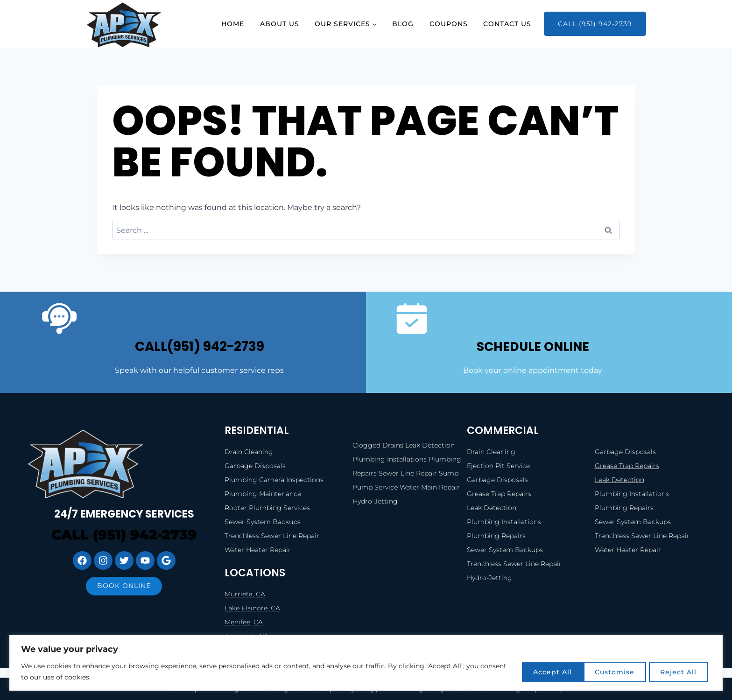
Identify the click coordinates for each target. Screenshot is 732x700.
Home (233, 24)
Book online (124, 586)
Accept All (678, 672)
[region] (366, 663)
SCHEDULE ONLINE (533, 346)
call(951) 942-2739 (199, 346)
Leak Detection (619, 480)
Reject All (610, 672)
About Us (280, 24)
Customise (541, 672)
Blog (403, 24)
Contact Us (507, 24)
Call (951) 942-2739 (595, 24)
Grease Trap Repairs (627, 466)
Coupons (449, 24)
